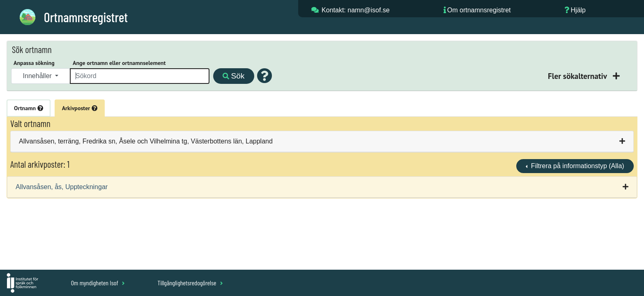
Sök (233, 76)
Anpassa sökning (34, 63)
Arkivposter (80, 108)
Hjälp (578, 10)
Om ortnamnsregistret (479, 10)
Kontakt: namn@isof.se (356, 10)
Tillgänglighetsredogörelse (190, 283)
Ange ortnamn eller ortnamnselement (119, 63)
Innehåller (38, 76)
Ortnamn (29, 108)
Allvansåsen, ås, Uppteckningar (62, 187)
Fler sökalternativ (578, 76)
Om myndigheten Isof (98, 283)
